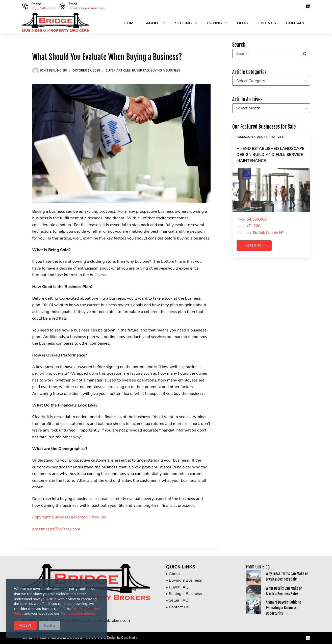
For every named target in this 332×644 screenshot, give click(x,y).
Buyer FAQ (140, 70)
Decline (50, 626)
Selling (187, 23)
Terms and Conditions (78, 614)
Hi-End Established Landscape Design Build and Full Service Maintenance (270, 155)
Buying (218, 23)
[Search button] (305, 54)
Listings (267, 23)
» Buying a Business (184, 580)
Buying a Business (165, 70)
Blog (243, 23)
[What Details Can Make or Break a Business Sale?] (253, 592)
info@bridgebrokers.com (87, 8)
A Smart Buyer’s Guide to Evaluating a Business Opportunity (284, 608)
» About (173, 574)
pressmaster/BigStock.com (56, 529)
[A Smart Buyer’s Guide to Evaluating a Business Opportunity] (253, 607)
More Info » (254, 246)
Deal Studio (129, 638)
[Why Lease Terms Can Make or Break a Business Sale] (253, 578)
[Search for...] (266, 54)
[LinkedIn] (308, 6)
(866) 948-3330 (44, 8)
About (157, 23)
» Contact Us (177, 607)
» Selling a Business (184, 594)
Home (130, 23)
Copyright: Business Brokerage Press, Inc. (70, 517)
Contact (295, 23)
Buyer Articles (118, 70)
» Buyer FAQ (177, 587)
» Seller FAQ (177, 600)
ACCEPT (25, 626)
